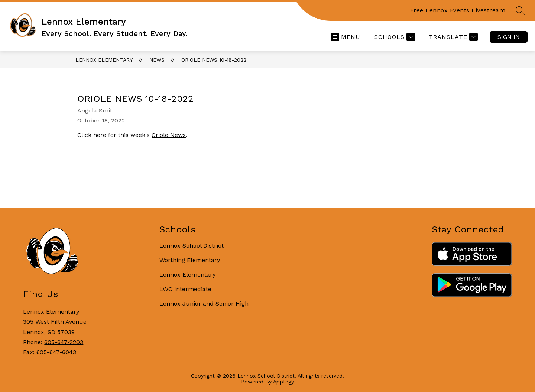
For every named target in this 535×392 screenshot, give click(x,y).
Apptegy (283, 382)
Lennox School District (192, 246)
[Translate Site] (452, 37)
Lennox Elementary (104, 60)
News (157, 60)
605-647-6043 (56, 352)
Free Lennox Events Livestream (458, 10)
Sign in (509, 37)
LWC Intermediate (185, 289)
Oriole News (169, 135)
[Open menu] (346, 37)
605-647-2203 (64, 342)
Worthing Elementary (190, 260)
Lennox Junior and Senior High (204, 303)
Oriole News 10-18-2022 (214, 60)
